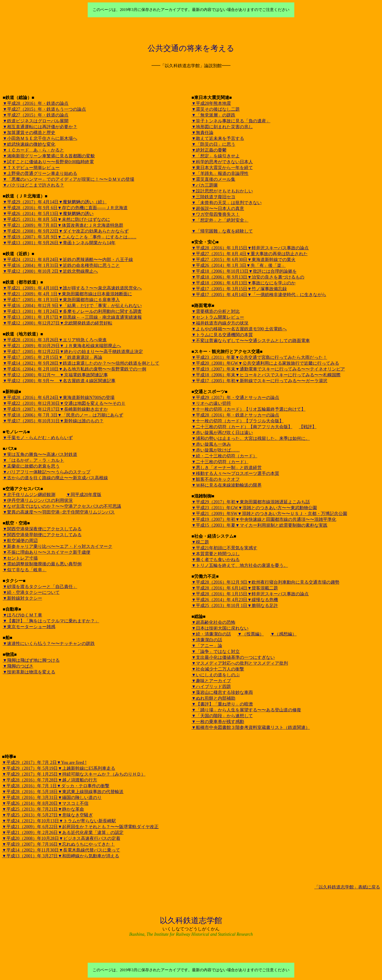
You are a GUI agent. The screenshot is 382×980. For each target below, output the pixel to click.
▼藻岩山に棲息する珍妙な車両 (222, 692)
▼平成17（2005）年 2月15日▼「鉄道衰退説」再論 (53, 357)
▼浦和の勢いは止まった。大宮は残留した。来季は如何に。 (251, 438)
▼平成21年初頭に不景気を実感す (224, 548)
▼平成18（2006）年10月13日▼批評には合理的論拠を (244, 271)
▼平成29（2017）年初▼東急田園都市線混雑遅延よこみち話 (251, 502)
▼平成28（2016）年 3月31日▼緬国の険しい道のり (52, 798)
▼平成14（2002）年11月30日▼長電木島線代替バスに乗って (61, 850)
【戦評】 (308, 427)
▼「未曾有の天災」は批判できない (227, 203)
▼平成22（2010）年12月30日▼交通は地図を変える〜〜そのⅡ (64, 403)
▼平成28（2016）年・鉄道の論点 (36, 103)
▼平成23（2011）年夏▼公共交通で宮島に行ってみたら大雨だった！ (259, 357)
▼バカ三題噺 (205, 185)
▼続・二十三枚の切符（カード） (224, 456)
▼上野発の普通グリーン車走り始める (40, 173)
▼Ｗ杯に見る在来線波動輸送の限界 (227, 485)
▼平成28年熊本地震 (211, 103)
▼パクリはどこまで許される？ (33, 185)
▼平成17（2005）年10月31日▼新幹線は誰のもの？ (53, 421)
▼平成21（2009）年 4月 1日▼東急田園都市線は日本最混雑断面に (67, 294)
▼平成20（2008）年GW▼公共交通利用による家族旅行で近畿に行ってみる (265, 363)
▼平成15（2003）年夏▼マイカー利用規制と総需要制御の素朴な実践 (259, 525)
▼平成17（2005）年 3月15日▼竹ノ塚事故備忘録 (239, 289)
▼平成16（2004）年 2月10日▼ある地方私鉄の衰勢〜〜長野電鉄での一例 (74, 369)
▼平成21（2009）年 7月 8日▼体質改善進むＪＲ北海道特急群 (63, 225)
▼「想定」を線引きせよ (216, 156)
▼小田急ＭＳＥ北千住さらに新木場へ (40, 138)
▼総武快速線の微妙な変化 (29, 144)
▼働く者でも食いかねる (216, 560)
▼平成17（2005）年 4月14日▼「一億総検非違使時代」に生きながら (259, 295)
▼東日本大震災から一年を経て (222, 168)
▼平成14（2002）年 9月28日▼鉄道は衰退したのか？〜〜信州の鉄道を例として (81, 363)
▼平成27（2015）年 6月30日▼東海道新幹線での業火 (244, 260)
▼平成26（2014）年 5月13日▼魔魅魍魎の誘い (48, 214)
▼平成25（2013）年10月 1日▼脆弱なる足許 (235, 606)
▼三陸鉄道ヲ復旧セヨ (213, 197)
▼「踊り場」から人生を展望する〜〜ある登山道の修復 (246, 710)
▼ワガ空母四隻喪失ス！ (216, 214)
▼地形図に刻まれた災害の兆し (222, 127)
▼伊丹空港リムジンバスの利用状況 (38, 500)
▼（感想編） (284, 634)
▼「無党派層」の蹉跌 (213, 115)
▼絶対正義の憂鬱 (209, 150)
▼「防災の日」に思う (213, 144)
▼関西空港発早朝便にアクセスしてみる (42, 535)
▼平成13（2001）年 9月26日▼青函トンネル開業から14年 (59, 243)
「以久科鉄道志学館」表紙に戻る (347, 887)
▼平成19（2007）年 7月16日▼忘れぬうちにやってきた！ (58, 844)
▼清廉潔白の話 (207, 640)
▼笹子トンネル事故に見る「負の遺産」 (231, 121)
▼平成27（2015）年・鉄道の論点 (36, 115)
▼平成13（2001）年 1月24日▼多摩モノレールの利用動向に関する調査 (72, 311)
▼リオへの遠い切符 (211, 403)
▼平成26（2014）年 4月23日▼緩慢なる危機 (235, 600)
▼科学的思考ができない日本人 (222, 162)
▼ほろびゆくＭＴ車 (22, 615)
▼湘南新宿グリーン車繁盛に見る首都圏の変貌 (49, 156)
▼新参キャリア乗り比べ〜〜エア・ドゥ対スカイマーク (57, 546)
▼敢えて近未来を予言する (218, 138)
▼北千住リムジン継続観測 (29, 495)
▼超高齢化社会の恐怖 (213, 622)
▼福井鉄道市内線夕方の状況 (220, 323)
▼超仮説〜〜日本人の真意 (218, 209)
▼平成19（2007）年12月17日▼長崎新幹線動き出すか (55, 409)
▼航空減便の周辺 (20, 541)
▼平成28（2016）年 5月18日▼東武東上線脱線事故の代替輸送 (63, 792)
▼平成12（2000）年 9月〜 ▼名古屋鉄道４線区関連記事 (59, 381)
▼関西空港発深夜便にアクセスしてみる (42, 529)
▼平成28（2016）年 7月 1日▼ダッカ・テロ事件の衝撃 (56, 786)
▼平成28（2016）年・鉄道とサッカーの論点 (235, 415)
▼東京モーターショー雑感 (29, 627)
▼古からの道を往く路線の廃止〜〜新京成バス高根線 (55, 478)
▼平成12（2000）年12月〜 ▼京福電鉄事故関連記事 (55, 375)
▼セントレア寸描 (20, 558)
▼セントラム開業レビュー (218, 317)
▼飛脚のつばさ (18, 666)
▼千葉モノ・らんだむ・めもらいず (38, 438)
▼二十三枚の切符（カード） (220, 462)
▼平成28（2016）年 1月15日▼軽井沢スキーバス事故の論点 (250, 248)
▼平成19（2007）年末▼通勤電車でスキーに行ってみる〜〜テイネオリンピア (268, 369)
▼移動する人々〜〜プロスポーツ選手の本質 (235, 473)
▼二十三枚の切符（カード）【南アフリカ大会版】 (242, 427)
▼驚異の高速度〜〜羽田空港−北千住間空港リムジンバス (59, 512)
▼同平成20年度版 (84, 495)
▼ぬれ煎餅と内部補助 (213, 698)
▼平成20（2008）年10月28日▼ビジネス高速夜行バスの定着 (61, 838)
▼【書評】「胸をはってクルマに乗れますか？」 (51, 621)
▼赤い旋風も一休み (211, 444)
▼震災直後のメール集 (213, 179)
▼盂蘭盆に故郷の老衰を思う (31, 466)
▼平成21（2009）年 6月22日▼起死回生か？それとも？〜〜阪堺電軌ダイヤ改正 (80, 827)
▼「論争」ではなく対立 (216, 652)
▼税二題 (200, 542)
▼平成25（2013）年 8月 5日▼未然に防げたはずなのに (56, 219)
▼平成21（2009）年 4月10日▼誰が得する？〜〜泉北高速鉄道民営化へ (72, 288)
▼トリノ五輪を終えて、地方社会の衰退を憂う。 (240, 565)
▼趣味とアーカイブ (211, 681)
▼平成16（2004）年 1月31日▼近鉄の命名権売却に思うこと (61, 265)
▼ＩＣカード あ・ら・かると (33, 150)
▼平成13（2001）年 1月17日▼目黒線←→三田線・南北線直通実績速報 (72, 317)
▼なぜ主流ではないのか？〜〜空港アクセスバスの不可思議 (62, 506)
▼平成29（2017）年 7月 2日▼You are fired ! (44, 762)
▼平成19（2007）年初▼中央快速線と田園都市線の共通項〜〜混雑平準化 (264, 519)
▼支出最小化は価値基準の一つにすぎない (233, 657)
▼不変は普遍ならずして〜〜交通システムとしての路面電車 (251, 341)
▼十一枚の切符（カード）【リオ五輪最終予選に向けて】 (248, 409)
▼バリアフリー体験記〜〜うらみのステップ (47, 472)
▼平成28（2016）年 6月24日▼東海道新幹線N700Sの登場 (59, 398)
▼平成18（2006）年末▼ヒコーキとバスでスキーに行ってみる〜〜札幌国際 (266, 375)
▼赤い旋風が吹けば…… (216, 450)
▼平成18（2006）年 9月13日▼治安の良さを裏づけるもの (248, 277)
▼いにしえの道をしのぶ (216, 675)
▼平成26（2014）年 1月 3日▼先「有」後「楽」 (239, 265)
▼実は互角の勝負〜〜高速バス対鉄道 (40, 454)
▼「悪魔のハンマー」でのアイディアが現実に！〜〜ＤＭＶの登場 (68, 179)
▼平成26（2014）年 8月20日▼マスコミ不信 (45, 803)
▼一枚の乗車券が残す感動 (218, 722)
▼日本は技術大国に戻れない (220, 628)
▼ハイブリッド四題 (211, 687)
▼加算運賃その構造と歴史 (29, 133)
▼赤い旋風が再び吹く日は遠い (222, 433)
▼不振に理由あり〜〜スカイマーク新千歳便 (47, 552)
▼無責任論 (202, 133)
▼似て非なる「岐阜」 (25, 570)
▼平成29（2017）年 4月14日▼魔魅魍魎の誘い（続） (55, 202)
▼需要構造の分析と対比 (216, 311)
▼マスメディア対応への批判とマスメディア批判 (240, 663)
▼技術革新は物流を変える (29, 672)
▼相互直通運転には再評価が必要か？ (40, 127)
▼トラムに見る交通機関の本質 (222, 335)
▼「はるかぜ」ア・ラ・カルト (33, 460)
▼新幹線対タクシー (22, 598)
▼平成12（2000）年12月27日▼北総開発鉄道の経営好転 (57, 323)
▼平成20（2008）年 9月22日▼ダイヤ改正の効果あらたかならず (66, 231)
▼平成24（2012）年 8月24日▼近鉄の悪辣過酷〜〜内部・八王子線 (68, 260)
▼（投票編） (251, 634)
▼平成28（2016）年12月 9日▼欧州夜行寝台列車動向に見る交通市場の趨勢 (265, 582)
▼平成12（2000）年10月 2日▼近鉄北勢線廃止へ (50, 271)
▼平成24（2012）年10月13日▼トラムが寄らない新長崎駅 (59, 821)
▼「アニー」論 (207, 646)
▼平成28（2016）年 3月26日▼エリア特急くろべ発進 (55, 340)
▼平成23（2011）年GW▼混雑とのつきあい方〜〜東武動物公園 (254, 508)
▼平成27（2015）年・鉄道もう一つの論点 (44, 109)
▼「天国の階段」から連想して (222, 716)
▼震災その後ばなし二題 (216, 109)
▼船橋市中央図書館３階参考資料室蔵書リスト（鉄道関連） (251, 727)
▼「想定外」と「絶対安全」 (220, 220)
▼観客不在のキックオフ (216, 479)
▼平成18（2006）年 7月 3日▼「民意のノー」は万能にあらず (63, 415)
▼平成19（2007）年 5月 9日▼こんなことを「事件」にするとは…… (70, 237)
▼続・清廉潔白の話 (211, 634)
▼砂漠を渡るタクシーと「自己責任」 (40, 587)
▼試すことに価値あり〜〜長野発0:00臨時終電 (48, 162)
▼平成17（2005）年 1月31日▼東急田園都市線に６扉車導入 (61, 300)
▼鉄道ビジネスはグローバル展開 (36, 121)
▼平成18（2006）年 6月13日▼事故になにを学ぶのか (244, 283)
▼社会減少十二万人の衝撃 (218, 669)
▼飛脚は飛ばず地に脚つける (31, 660)
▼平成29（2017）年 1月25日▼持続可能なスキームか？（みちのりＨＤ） (74, 774)
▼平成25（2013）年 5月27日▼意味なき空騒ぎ (47, 815)
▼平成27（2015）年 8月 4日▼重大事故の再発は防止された (250, 254)
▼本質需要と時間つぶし (216, 554)
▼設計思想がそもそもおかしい (222, 191)
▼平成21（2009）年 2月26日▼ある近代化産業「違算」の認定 (63, 833)
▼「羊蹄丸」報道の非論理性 (220, 173)
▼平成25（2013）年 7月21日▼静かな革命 (43, 809)
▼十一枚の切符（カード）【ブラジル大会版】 (238, 421)
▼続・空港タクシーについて (31, 592)
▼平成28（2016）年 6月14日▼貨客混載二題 (235, 588)
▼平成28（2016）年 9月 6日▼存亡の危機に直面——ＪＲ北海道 (65, 208)
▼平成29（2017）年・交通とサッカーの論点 (235, 398)
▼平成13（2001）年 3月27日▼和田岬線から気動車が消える (61, 856)
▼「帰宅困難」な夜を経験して (222, 231)
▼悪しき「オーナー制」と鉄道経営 (227, 468)
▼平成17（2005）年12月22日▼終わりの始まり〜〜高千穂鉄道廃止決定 (73, 352)
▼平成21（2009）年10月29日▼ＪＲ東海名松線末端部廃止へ (62, 346)
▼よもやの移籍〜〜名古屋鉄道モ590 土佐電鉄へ (239, 329)
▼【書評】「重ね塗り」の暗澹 (222, 704)
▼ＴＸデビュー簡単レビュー (31, 168)
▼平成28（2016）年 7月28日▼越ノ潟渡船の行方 (50, 780)
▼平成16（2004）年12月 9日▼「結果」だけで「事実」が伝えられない (72, 306)
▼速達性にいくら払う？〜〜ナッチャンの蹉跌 (49, 644)
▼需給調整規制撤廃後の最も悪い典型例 (42, 564)
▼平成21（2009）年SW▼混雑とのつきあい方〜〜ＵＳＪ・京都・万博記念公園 (269, 514)
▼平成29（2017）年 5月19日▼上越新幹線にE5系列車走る (59, 768)
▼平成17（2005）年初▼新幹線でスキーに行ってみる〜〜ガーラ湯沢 (259, 381)
